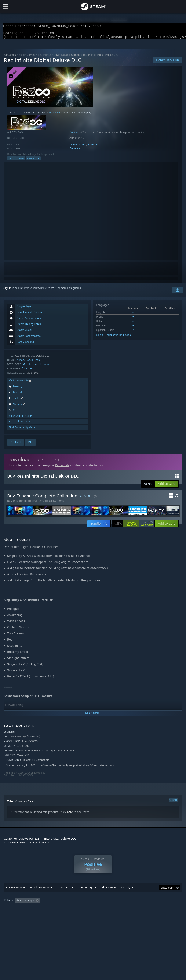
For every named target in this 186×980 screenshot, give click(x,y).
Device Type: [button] (70, 915)
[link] (133, 526)
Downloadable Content (67, 57)
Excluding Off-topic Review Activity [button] (68, 909)
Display (126, 896)
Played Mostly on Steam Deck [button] (131, 909)
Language (64, 896)
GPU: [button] (51, 915)
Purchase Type (40, 896)
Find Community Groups (23, 430)
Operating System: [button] (15, 915)
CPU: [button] (37, 915)
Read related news (20, 424)
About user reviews (15, 845)
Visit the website (20, 383)
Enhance (75, 151)
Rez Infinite (44, 57)
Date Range (86, 896)
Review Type (14, 896)
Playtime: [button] (101, 909)
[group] (93, 912)
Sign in (7, 291)
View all (174, 802)
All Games (10, 57)
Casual (31, 161)
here (70, 815)
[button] (166, 486)
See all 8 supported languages (114, 337)
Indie (21, 161)
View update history (21, 418)
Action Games (27, 57)
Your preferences (39, 845)
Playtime (107, 896)
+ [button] (38, 161)
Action (12, 161)
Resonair (93, 147)
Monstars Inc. (78, 147)
